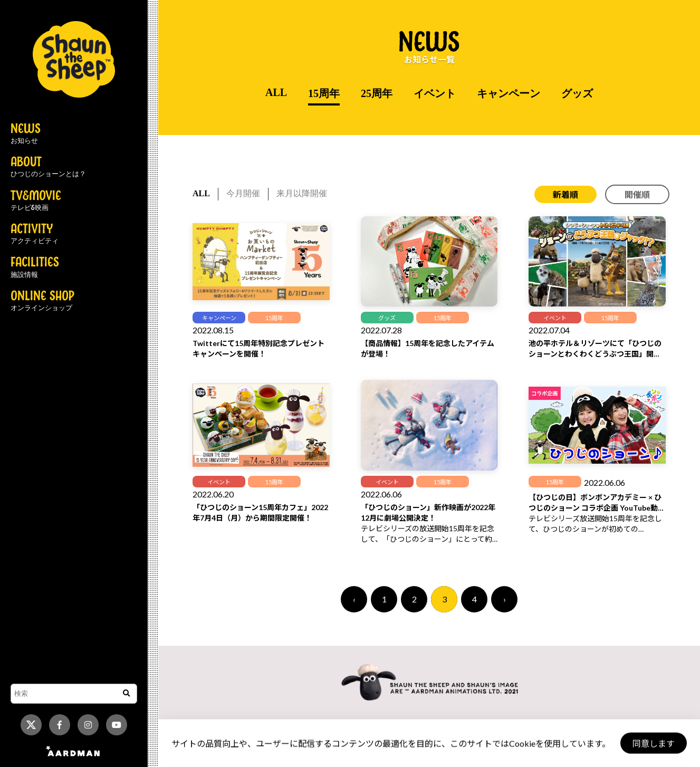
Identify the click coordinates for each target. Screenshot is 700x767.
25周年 (377, 93)
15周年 (324, 93)
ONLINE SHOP (42, 301)
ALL (276, 92)
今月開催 (243, 193)
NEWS (26, 134)
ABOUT (48, 167)
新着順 (565, 194)
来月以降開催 (302, 193)
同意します (653, 744)
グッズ (577, 93)
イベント (435, 93)
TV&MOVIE (36, 201)
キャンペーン (509, 93)
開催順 (637, 194)
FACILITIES (35, 267)
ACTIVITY (35, 234)
